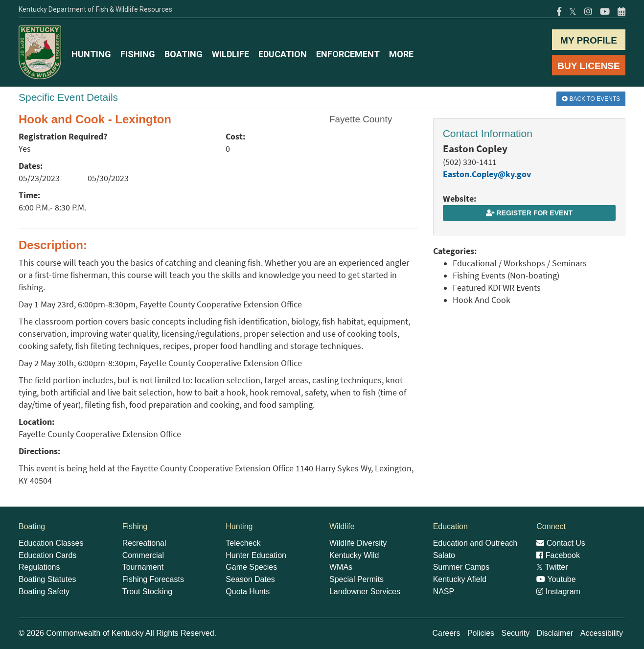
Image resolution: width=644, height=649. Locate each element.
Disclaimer (555, 633)
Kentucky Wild (354, 555)
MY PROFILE (589, 40)
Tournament (143, 567)
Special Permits (356, 579)
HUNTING (91, 54)
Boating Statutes (47, 579)
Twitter (552, 567)
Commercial (143, 555)
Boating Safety (44, 591)
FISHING (138, 54)
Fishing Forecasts (153, 579)
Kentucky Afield (460, 579)
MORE (401, 54)
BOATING (184, 54)
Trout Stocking (148, 591)
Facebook (558, 555)
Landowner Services (365, 591)
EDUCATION (283, 54)
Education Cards (47, 555)
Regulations (39, 567)
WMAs (341, 567)
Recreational (144, 543)
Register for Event (529, 213)
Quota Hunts (248, 591)
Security (515, 633)
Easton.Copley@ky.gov (487, 174)
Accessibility (602, 633)
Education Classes (51, 543)
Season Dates (250, 579)
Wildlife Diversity (358, 543)
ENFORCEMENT (348, 54)
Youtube (556, 579)
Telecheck (243, 543)
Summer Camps (461, 567)
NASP (444, 591)
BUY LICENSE (588, 66)
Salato (444, 555)
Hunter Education (256, 555)
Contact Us (561, 543)
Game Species (251, 567)
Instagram (558, 591)
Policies (481, 633)
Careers (447, 633)
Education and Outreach (475, 543)
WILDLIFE (230, 54)
